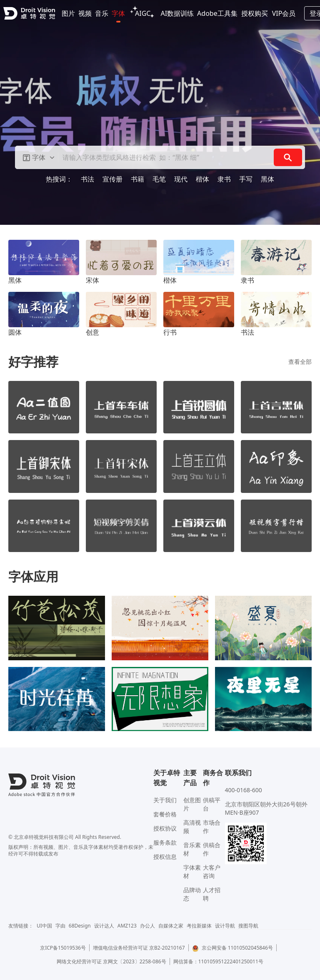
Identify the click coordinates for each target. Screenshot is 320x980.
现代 (181, 179)
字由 (60, 926)
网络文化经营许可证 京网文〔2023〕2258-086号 (111, 961)
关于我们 (165, 800)
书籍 (137, 179)
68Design (80, 926)
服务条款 (165, 842)
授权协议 (165, 828)
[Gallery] (160, 112)
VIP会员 (284, 13)
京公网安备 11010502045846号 (232, 948)
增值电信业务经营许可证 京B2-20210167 (139, 948)
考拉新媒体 (199, 926)
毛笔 (159, 179)
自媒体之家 (171, 926)
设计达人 (104, 926)
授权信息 (165, 857)
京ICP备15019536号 (63, 948)
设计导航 (225, 926)
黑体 (267, 179)
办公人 (147, 926)
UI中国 (44, 926)
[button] (39, 157)
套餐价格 (165, 814)
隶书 (224, 179)
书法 (87, 179)
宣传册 (112, 179)
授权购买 (255, 13)
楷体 (202, 179)
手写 (246, 179)
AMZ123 (127, 926)
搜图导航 (248, 926)
